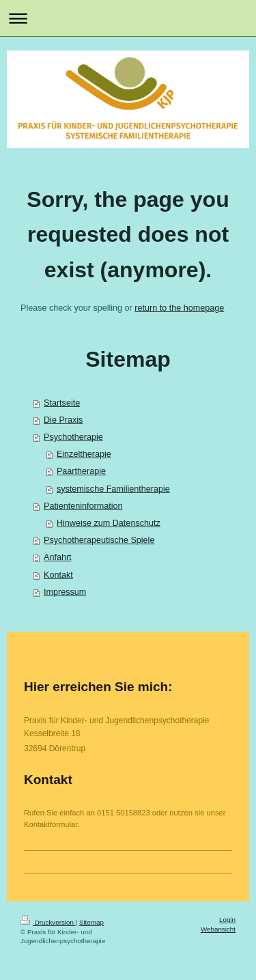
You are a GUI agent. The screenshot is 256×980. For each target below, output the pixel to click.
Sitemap (91, 922)
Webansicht (218, 929)
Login (227, 920)
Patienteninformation (83, 506)
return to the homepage (179, 308)
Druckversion (48, 922)
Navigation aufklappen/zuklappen (128, 18)
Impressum (65, 592)
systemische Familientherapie (113, 489)
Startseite (62, 403)
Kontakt (58, 575)
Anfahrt (58, 557)
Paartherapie (81, 471)
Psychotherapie (73, 437)
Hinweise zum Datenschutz (109, 523)
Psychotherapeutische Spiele (99, 540)
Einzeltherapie (84, 454)
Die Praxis (63, 420)
